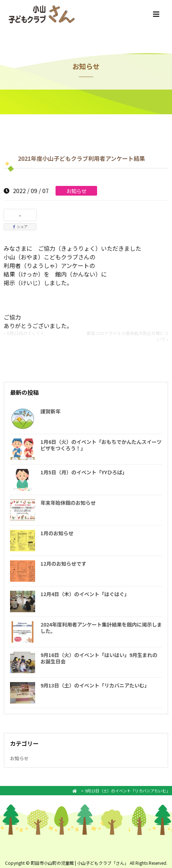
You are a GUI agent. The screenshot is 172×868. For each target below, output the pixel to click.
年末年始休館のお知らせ (68, 503)
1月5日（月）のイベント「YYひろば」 (84, 472)
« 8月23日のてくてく (24, 333)
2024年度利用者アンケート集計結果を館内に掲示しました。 (101, 628)
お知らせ (76, 191)
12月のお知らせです (63, 564)
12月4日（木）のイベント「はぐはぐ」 (85, 594)
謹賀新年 (51, 411)
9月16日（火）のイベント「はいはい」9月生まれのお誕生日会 (99, 658)
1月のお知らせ (57, 533)
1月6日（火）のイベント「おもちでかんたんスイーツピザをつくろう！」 (101, 445)
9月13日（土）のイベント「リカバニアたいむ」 (95, 685)
